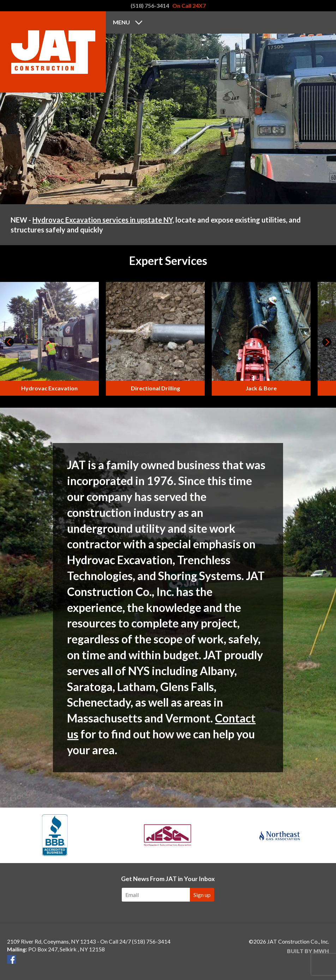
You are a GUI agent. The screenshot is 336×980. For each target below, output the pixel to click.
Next (327, 342)
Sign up (202, 895)
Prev (9, 342)
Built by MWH (308, 951)
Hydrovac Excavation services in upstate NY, (103, 220)
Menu (121, 22)
